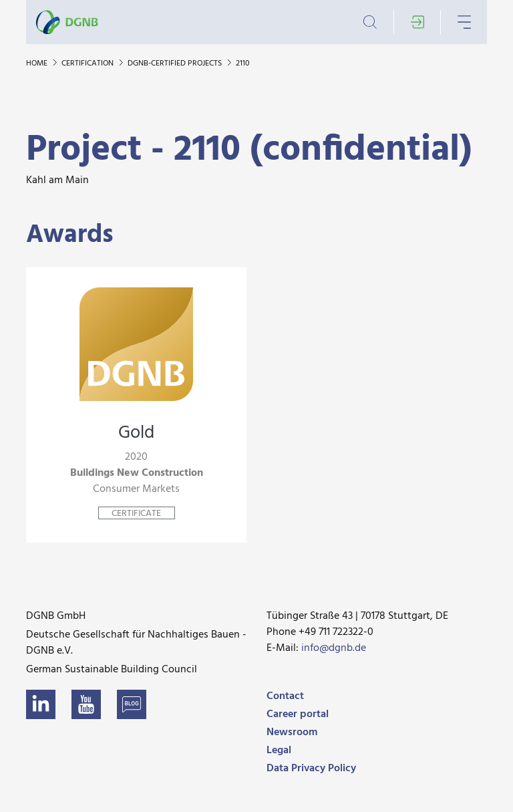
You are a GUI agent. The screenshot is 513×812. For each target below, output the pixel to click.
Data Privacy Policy (311, 769)
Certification (89, 63)
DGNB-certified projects (176, 63)
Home (38, 63)
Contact (285, 696)
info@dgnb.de (334, 648)
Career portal (298, 714)
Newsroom (292, 732)
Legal (279, 751)
